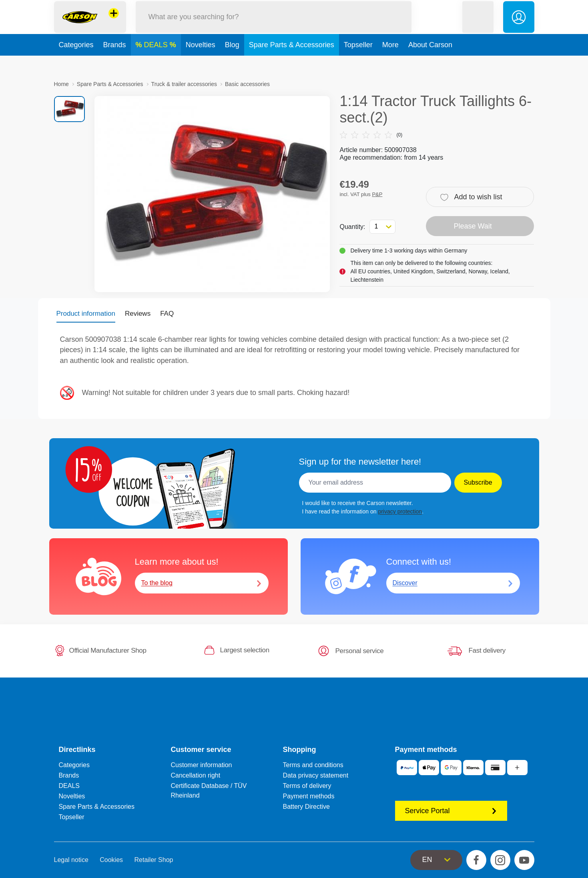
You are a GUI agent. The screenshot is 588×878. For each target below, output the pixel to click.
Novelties (201, 62)
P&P (377, 194)
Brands (115, 62)
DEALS (157, 62)
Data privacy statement (316, 775)
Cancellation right (196, 775)
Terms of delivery (307, 786)
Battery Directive (306, 807)
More (390, 62)
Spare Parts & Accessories (292, 62)
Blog (232, 62)
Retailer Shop (154, 860)
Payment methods (309, 796)
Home (61, 84)
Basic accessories (247, 84)
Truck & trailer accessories (184, 84)
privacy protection (400, 511)
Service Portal (451, 811)
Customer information (202, 765)
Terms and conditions (313, 765)
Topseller (358, 62)
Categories (76, 62)
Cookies (111, 860)
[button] (478, 25)
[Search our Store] (274, 25)
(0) (371, 135)
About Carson (430, 62)
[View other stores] (114, 22)
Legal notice (71, 860)
